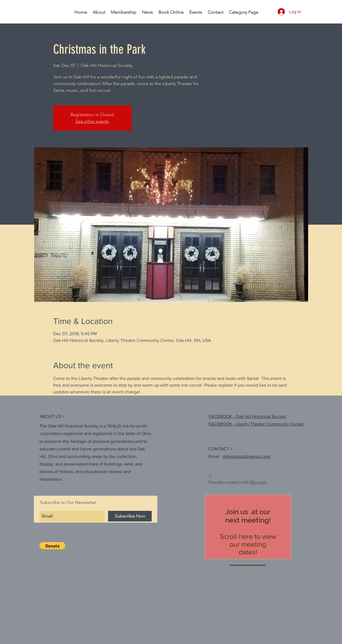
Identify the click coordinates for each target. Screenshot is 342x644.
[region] (248, 527)
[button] (52, 546)
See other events (92, 121)
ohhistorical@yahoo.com (246, 456)
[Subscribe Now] (130, 516)
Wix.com (258, 482)
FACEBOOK (220, 424)
